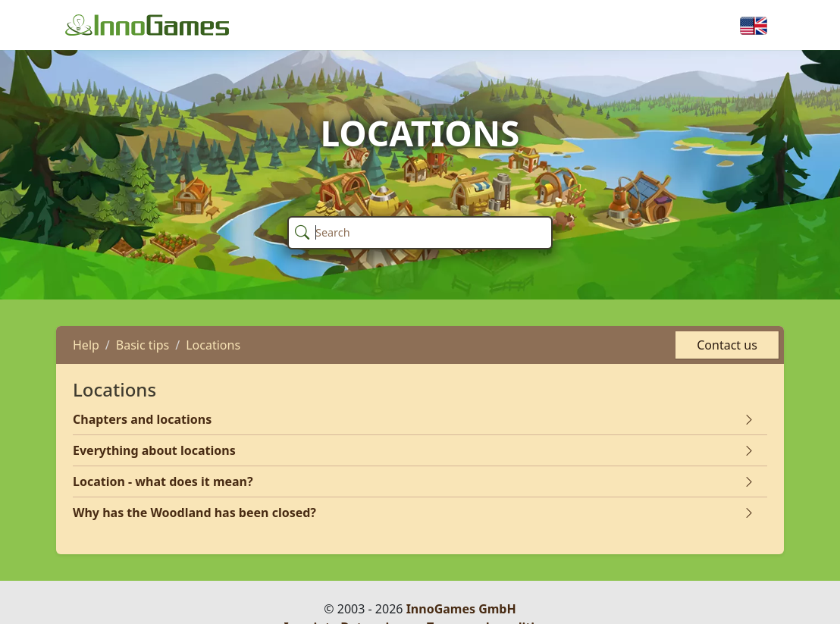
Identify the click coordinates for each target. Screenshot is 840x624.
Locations (213, 345)
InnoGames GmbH (461, 609)
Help (86, 345)
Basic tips (143, 345)
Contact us (727, 345)
